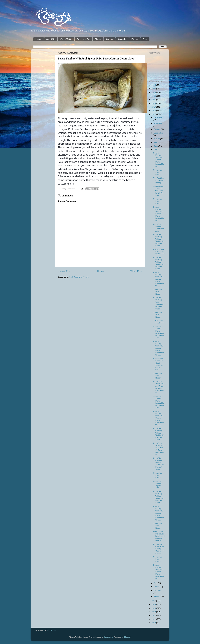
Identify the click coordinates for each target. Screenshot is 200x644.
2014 (154, 608)
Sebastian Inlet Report (157, 172)
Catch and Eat (83, 39)
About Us (51, 39)
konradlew (108, 637)
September (158, 133)
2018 (154, 111)
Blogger (127, 637)
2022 (154, 96)
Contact (110, 39)
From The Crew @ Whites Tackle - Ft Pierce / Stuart (159, 240)
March (157, 587)
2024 (154, 89)
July (156, 142)
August (157, 139)
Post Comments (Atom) (79, 277)
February (157, 590)
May (156, 150)
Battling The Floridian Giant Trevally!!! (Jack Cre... (158, 364)
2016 (154, 601)
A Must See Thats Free (159, 322)
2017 (154, 114)
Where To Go (66, 39)
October (157, 129)
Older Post (136, 271)
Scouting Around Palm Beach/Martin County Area (159, 332)
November (158, 123)
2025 (154, 85)
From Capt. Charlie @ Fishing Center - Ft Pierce (159, 549)
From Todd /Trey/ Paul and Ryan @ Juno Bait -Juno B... (159, 387)
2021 (154, 100)
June (156, 146)
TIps (145, 39)
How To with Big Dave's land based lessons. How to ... (159, 536)
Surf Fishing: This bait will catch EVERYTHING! (159, 191)
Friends (135, 39)
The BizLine (51, 630)
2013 (154, 612)
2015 (154, 604)
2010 (154, 623)
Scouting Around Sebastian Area (159, 228)
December (158, 117)
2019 (154, 107)
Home (39, 39)
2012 (154, 615)
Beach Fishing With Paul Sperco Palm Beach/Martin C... (159, 160)
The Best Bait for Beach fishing (159, 180)
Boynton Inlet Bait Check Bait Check (159, 252)
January (157, 596)
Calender (122, 39)
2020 (154, 103)
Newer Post (64, 271)
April (156, 583)
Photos (98, 39)
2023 (154, 92)
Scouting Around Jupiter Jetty (157, 485)
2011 (154, 619)
